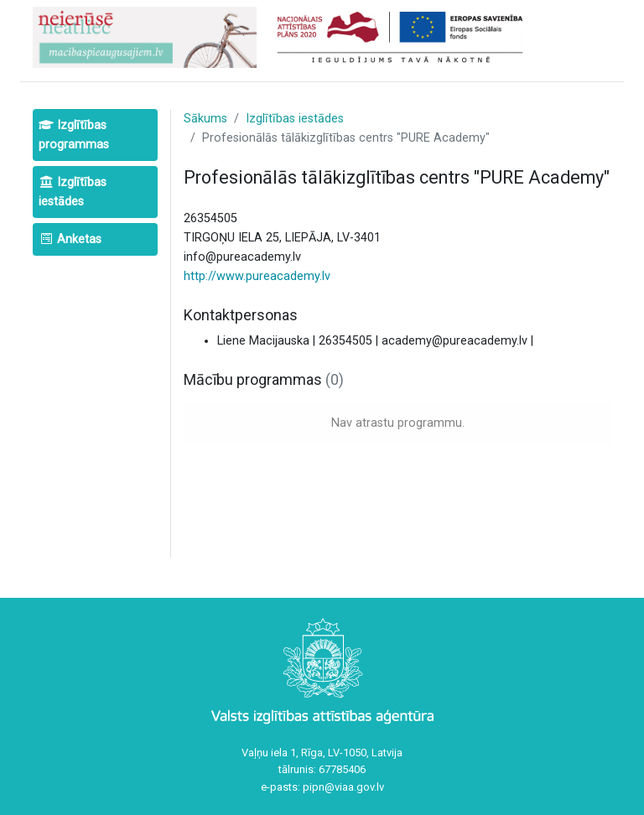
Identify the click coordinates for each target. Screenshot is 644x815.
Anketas (70, 239)
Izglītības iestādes (73, 192)
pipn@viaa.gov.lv (343, 787)
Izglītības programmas (74, 135)
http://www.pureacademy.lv (257, 276)
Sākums (205, 119)
